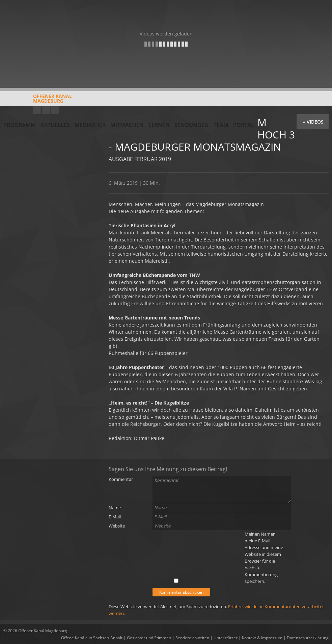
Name (115, 508)
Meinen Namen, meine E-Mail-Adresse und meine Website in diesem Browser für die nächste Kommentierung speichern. (264, 558)
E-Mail (115, 517)
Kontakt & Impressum (262, 638)
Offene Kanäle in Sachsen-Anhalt (92, 638)
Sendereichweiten (192, 638)
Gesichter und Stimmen (149, 638)
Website (117, 526)
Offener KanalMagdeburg (38, 101)
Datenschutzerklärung (308, 638)
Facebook (46, 110)
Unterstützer (226, 638)
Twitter (55, 110)
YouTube (37, 110)
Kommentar (121, 479)
